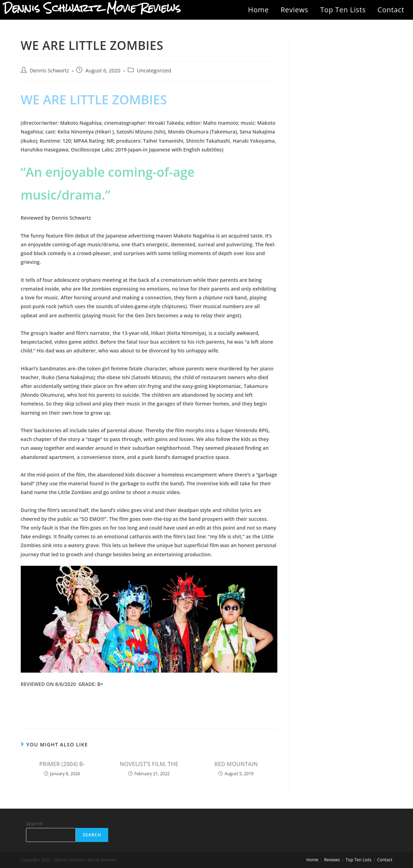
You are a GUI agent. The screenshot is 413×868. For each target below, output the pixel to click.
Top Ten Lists (343, 10)
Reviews (294, 10)
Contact (391, 10)
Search (34, 824)
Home (258, 10)
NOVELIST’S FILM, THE (149, 764)
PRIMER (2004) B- (62, 764)
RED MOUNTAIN (236, 764)
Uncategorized (154, 70)
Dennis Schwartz (50, 70)
